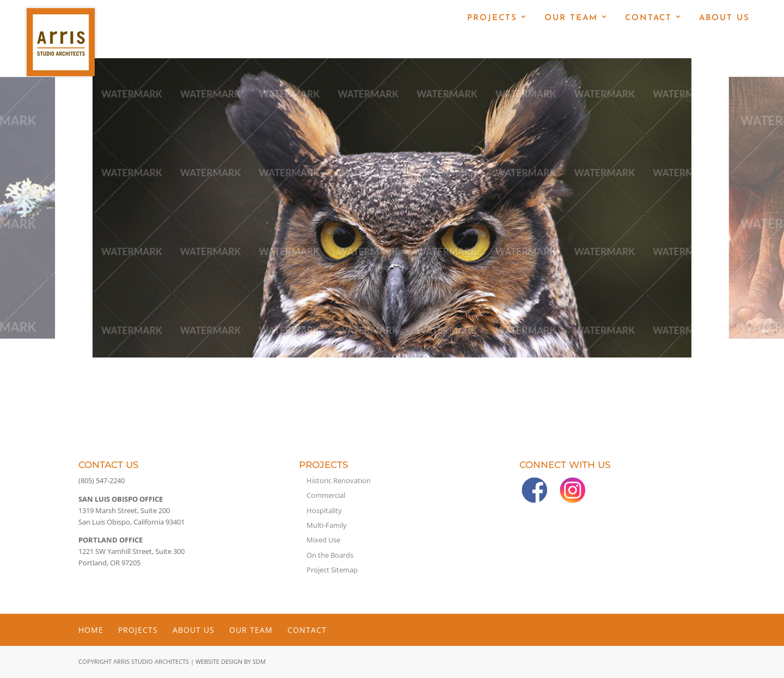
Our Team (571, 18)
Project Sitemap (332, 570)
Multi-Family (327, 525)
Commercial (326, 495)
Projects (492, 18)
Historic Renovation (339, 480)
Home (91, 630)
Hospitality (324, 510)
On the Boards (330, 555)
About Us (724, 18)
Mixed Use (323, 540)
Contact (648, 18)
